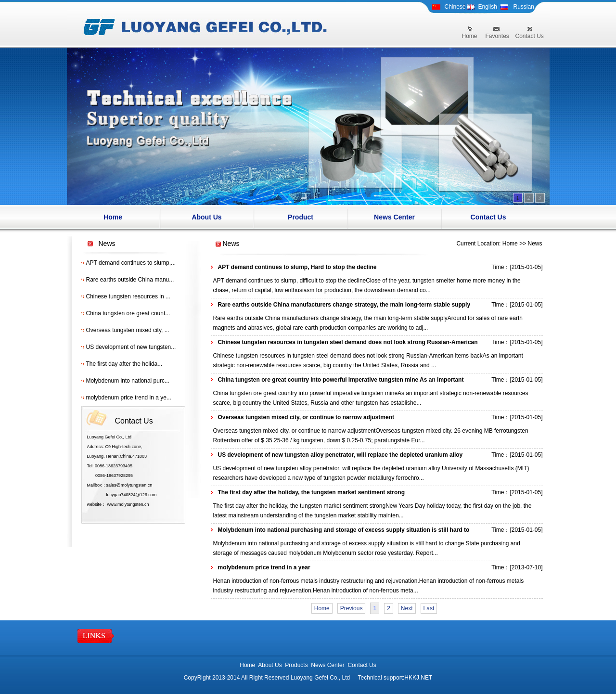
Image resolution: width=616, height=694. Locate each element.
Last (429, 608)
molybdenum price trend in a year (264, 567)
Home (470, 36)
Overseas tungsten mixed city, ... (128, 330)
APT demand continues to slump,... (131, 263)
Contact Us (530, 36)
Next (407, 608)
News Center (394, 217)
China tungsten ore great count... (128, 313)
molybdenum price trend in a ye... (129, 398)
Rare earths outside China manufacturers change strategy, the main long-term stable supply (344, 305)
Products (296, 665)
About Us (206, 217)
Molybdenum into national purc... (128, 381)
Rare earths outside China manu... (130, 280)
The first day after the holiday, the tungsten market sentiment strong (312, 492)
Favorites (497, 36)
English (488, 7)
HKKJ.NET (418, 678)
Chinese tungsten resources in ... (128, 296)
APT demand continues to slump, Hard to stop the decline (297, 267)
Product (301, 217)
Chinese (455, 7)
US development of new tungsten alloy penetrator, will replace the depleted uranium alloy (340, 455)
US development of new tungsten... (131, 347)
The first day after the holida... (124, 364)
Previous (352, 608)
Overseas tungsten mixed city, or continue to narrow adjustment (306, 417)
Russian (524, 7)
